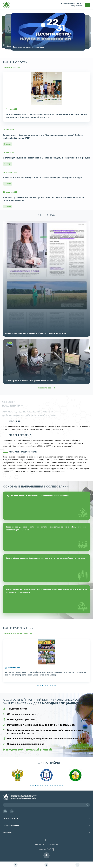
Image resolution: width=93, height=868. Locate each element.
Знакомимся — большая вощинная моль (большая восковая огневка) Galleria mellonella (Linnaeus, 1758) (43, 136)
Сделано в (46, 849)
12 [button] (58, 785)
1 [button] (38, 686)
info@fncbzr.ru (77, 6)
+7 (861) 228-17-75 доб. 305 (71, 3)
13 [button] (60, 785)
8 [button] (55, 686)
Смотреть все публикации (18, 634)
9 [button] (50, 785)
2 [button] (40, 686)
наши (47, 763)
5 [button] (48, 686)
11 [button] (55, 785)
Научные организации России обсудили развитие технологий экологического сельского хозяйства (43, 199)
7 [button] (53, 686)
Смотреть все (12, 68)
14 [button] (62, 785)
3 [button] (43, 686)
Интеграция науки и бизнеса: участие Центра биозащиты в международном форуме (46, 158)
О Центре (8, 144)
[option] (54, 32)
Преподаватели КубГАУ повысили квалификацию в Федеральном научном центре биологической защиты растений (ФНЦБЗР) (46, 116)
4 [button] (45, 686)
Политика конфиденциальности (47, 840)
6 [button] (50, 686)
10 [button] (53, 785)
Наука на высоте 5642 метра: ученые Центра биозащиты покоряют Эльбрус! (43, 178)
